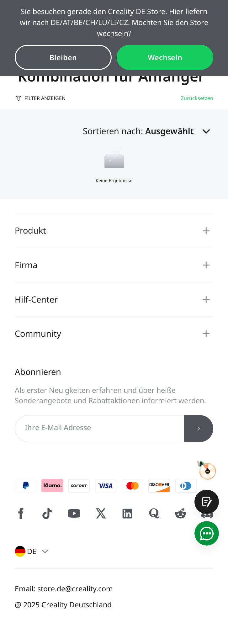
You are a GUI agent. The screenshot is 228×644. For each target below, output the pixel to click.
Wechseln (165, 57)
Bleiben (63, 57)
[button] (179, 131)
